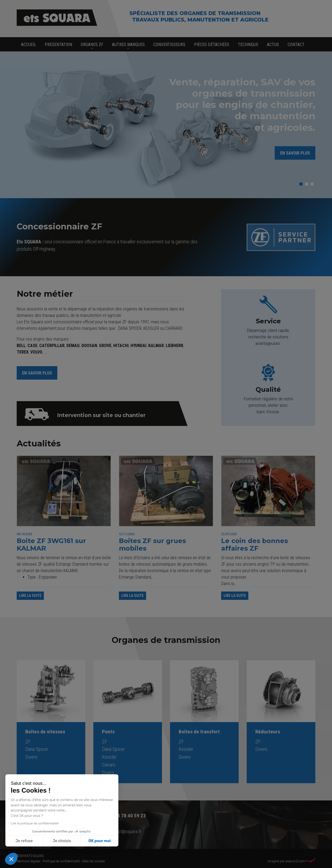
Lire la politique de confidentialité (34, 823)
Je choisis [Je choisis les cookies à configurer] (62, 841)
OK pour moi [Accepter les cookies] (99, 841)
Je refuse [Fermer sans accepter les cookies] (24, 841)
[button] (11, 859)
